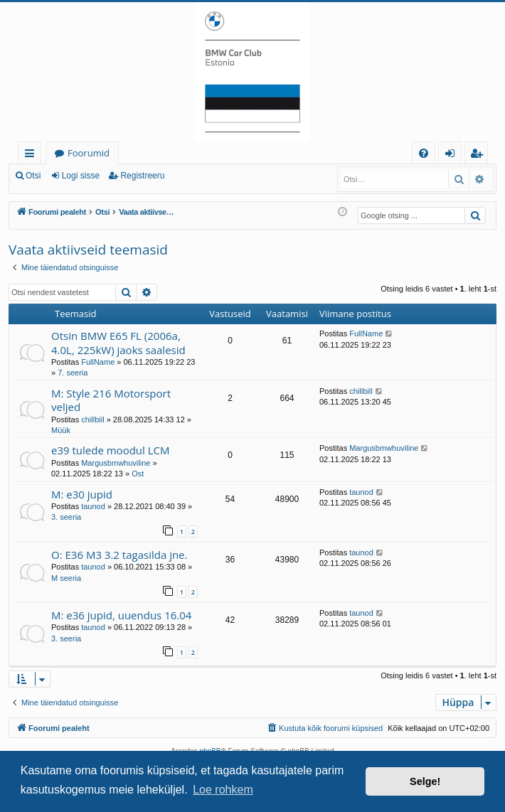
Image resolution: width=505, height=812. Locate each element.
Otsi (33, 176)
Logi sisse (81, 176)
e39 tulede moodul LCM (111, 450)
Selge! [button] (425, 781)
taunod (93, 506)
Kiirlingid (32, 155)
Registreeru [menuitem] (479, 155)
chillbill (92, 420)
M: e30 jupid (82, 494)
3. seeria (66, 517)
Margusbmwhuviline (116, 463)
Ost (138, 474)
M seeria (66, 578)
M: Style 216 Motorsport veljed (111, 400)
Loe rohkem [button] (223, 790)
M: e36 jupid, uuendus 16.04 (121, 615)
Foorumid (89, 153)
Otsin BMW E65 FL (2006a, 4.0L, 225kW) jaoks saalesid (118, 342)
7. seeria (73, 373)
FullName (98, 362)
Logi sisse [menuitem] (453, 155)
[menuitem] (424, 153)
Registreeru (142, 176)
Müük (61, 430)
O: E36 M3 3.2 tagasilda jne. (119, 555)
